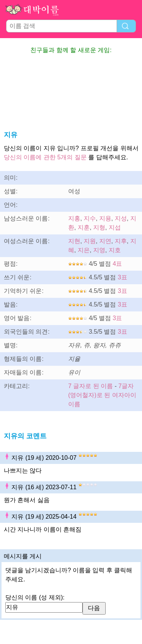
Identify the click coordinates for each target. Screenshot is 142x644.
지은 (84, 250)
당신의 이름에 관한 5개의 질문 (45, 157)
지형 (99, 227)
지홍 (74, 218)
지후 (121, 241)
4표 (118, 264)
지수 (90, 218)
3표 (122, 277)
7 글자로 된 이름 (91, 386)
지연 (105, 241)
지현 (74, 241)
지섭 (115, 227)
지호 (115, 250)
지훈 (84, 227)
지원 (90, 241)
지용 (105, 218)
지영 (99, 250)
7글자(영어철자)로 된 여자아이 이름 (102, 395)
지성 (121, 218)
